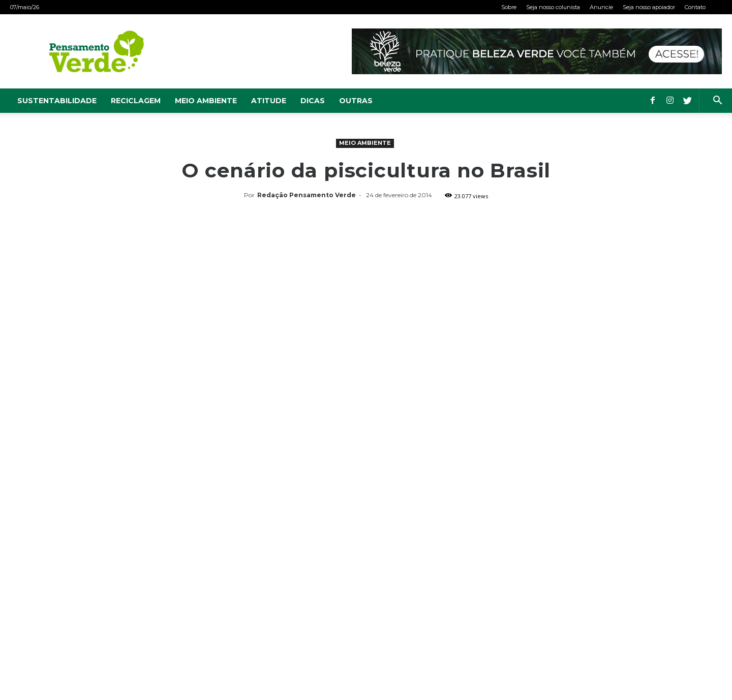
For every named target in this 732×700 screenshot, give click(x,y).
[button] (717, 101)
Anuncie (601, 7)
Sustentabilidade (57, 101)
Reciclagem (136, 101)
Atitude (269, 101)
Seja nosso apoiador (649, 7)
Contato (695, 7)
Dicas (313, 101)
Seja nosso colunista (553, 7)
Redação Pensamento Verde (307, 195)
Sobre (509, 7)
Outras (356, 101)
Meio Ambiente (206, 101)
